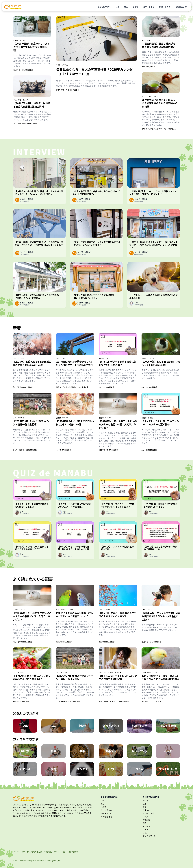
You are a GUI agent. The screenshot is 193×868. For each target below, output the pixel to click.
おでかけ (23, 40)
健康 (149, 40)
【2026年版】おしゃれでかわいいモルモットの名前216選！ (161, 363)
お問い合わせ (73, 852)
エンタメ (26, 100)
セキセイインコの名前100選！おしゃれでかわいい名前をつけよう (74, 614)
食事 (144, 807)
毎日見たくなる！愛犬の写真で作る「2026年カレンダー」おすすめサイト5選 (94, 72)
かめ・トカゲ (165, 7)
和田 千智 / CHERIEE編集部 (23, 70)
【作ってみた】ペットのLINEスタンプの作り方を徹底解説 (118, 677)
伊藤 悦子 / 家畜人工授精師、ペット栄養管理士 (159, 129)
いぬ (117, 7)
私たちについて (104, 7)
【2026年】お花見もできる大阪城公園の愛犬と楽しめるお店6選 (32, 363)
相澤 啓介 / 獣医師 (149, 67)
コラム (156, 97)
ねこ (126, 7)
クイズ (107, 358)
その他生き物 (181, 7)
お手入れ (146, 810)
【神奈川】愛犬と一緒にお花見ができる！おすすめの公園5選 (117, 614)
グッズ (65, 65)
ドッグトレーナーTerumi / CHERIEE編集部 (114, 701)
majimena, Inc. (55, 860)
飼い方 (145, 800)
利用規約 (48, 852)
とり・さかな (149, 7)
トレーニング (148, 813)
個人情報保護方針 (35, 852)
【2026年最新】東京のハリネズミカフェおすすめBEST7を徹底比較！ (31, 47)
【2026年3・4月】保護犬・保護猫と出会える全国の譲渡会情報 (32, 105)
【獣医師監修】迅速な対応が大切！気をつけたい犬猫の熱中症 (159, 45)
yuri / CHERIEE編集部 (106, 387)
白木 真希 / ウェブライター (151, 701)
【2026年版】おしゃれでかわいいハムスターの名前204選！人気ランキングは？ (118, 424)
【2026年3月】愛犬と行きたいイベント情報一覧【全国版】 (32, 423)
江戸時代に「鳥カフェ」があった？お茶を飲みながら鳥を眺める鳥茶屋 (160, 103)
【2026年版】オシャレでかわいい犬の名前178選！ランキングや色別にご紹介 (161, 616)
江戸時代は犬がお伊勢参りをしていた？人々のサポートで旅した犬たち (75, 363)
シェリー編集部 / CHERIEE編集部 (25, 123)
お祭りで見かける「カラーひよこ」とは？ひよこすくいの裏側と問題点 (160, 677)
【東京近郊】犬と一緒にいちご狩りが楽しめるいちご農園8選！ (32, 677)
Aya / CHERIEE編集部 (149, 387)
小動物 (136, 7)
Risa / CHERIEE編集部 (64, 642)
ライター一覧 (60, 852)
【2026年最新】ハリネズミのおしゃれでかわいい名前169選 (75, 423)
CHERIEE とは (19, 852)
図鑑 (144, 823)
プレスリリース (149, 836)
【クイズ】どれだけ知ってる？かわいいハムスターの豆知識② (160, 423)
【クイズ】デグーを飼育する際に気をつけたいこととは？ (117, 363)
